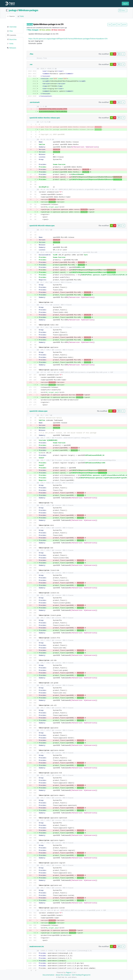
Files (10, 31)
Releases (12, 48)
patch (114, 24)
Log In (125, 4)
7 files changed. (33, 30)
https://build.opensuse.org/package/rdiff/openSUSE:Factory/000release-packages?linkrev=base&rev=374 (68, 39)
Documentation (48, 975)
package (13, 10)
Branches (12, 39)
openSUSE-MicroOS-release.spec (42, 226)
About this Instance (63, 975)
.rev (31, 64)
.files (31, 54)
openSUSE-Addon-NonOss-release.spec (45, 118)
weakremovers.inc (37, 946)
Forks (10, 44)
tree (119, 24)
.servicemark (35, 102)
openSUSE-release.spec (38, 411)
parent (124, 24)
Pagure (69, 972)
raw (110, 24)
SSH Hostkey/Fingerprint (81, 975)
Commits (12, 35)
